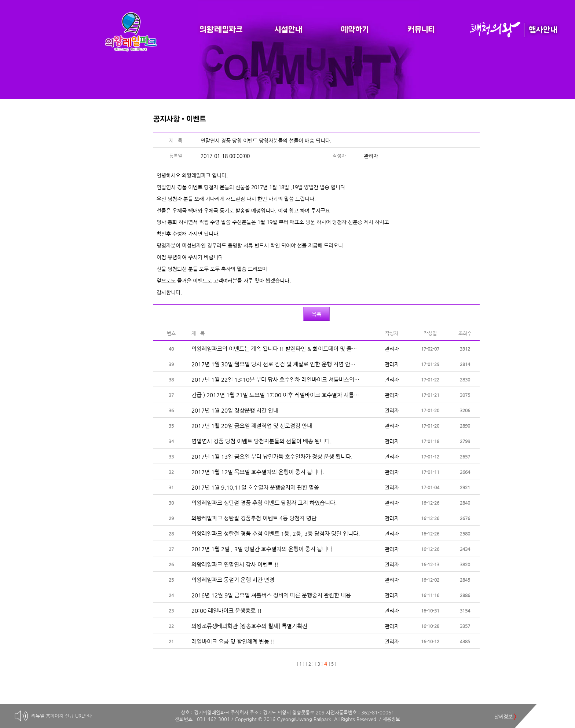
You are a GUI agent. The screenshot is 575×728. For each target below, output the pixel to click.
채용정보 (391, 719)
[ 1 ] (301, 664)
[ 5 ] (332, 664)
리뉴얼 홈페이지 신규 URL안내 (62, 716)
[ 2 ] (310, 664)
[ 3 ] (319, 664)
